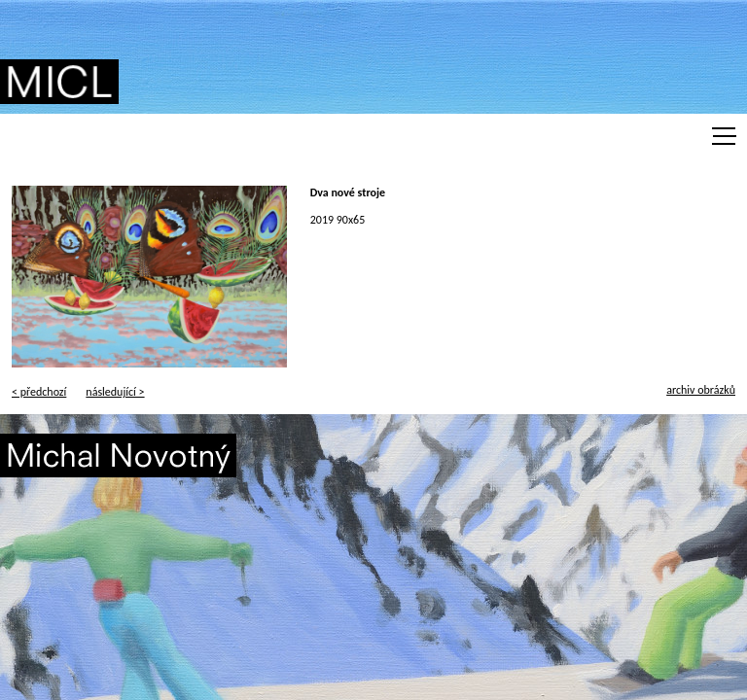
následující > (115, 392)
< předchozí (39, 392)
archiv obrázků (701, 390)
